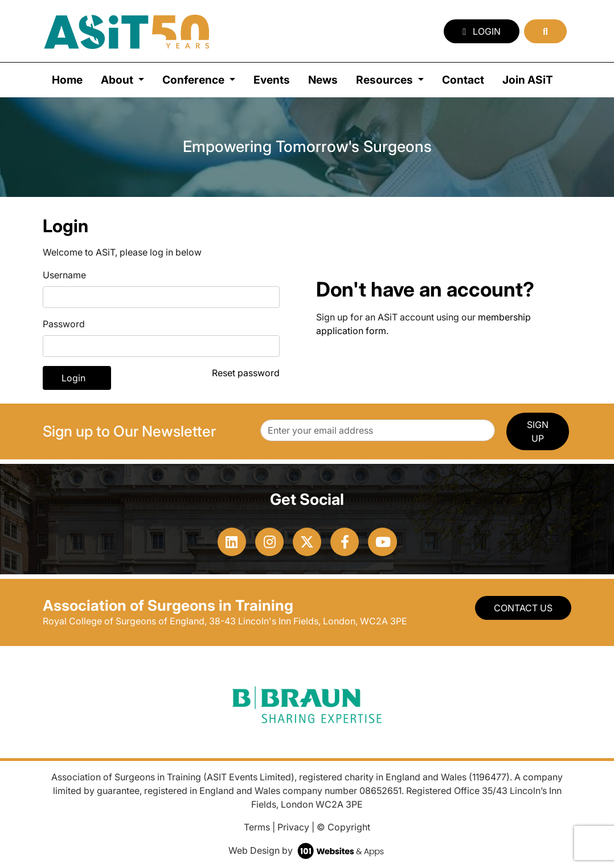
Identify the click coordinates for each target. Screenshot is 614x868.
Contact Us (523, 608)
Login (482, 31)
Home (67, 80)
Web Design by (307, 850)
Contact (463, 80)
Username (64, 275)
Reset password (246, 373)
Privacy (293, 827)
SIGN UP (538, 431)
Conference (195, 80)
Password (64, 324)
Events (272, 80)
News (323, 80)
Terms (257, 827)
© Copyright (343, 827)
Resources (386, 80)
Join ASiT (528, 80)
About (118, 80)
